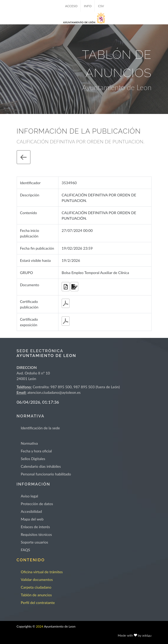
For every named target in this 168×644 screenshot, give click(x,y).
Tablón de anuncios (36, 595)
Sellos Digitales (33, 459)
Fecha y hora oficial (36, 451)
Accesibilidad (31, 511)
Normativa (29, 443)
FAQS (26, 550)
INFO (88, 6)
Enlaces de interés (35, 527)
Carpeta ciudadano (36, 587)
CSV (101, 6)
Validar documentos (37, 579)
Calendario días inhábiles (41, 466)
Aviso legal (29, 496)
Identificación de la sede (40, 428)
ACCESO (71, 6)
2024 (40, 626)
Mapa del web (32, 519)
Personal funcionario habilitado (46, 474)
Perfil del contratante (38, 603)
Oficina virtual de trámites (42, 572)
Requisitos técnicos (37, 534)
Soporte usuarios (35, 542)
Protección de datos (37, 504)
